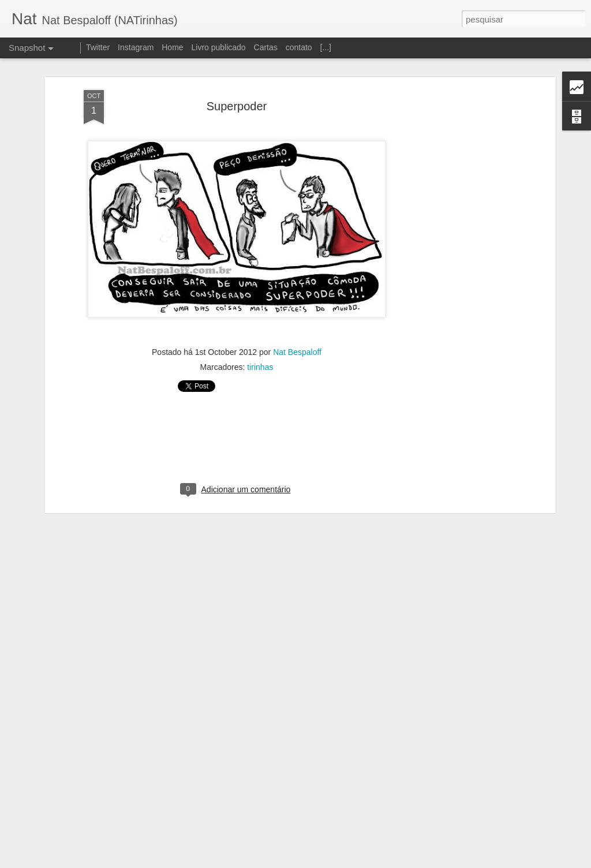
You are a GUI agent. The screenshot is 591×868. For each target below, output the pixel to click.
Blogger (341, 862)
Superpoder (237, 98)
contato (299, 47)
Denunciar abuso (380, 862)
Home (172, 47)
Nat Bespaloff (297, 344)
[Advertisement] (453, 264)
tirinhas (260, 359)
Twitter (98, 47)
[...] (326, 47)
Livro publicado (218, 47)
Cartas (266, 47)
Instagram (136, 47)
